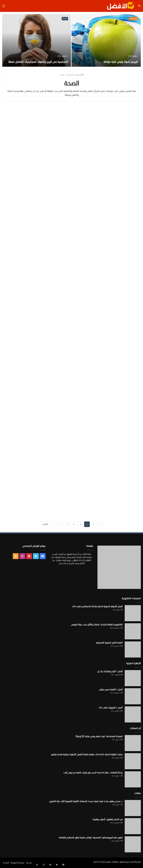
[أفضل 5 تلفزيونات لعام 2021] (133, 714)
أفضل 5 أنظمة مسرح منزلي (111, 690)
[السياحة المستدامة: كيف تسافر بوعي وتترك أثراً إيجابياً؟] (133, 743)
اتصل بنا (6, 863)
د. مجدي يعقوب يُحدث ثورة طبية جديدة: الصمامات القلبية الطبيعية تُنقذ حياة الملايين (86, 801)
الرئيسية (79, 75)
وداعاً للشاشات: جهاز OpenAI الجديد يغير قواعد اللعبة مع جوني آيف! (93, 773)
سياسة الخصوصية (17, 863)
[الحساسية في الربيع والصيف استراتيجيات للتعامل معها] (37, 40)
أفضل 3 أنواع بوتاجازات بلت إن (110, 671)
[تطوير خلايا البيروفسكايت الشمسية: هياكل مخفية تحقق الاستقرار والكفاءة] (133, 844)
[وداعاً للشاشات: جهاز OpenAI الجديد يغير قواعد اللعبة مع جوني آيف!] (133, 779)
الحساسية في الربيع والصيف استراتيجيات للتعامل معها (42, 58)
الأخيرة (45, 524)
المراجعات (133, 19)
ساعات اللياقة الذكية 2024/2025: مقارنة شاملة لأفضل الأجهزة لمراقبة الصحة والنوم (87, 755)
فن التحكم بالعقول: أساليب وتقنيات (107, 820)
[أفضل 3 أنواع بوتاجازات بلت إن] (133, 678)
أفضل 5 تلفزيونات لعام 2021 (111, 708)
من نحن (29, 863)
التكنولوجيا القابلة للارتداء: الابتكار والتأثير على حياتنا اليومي (97, 625)
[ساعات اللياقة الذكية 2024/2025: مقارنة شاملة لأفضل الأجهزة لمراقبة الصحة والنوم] (133, 761)
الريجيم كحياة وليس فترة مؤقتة (109, 61)
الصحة (65, 19)
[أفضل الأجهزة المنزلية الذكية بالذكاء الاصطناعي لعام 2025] (133, 613)
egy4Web (97, 862)
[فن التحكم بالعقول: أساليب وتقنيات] (133, 826)
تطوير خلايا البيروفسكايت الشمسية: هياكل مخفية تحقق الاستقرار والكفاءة (91, 838)
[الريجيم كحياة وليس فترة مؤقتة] (106, 40)
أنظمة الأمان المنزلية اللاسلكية (109, 643)
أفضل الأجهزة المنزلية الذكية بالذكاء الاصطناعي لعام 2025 (97, 607)
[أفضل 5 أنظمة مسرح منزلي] (133, 696)
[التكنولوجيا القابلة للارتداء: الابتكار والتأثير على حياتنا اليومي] (133, 631)
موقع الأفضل (135, 862)
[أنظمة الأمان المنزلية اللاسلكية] (133, 649)
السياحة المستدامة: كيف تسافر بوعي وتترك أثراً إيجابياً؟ (99, 736)
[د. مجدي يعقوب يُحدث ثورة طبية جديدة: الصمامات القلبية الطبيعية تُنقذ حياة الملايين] (133, 808)
